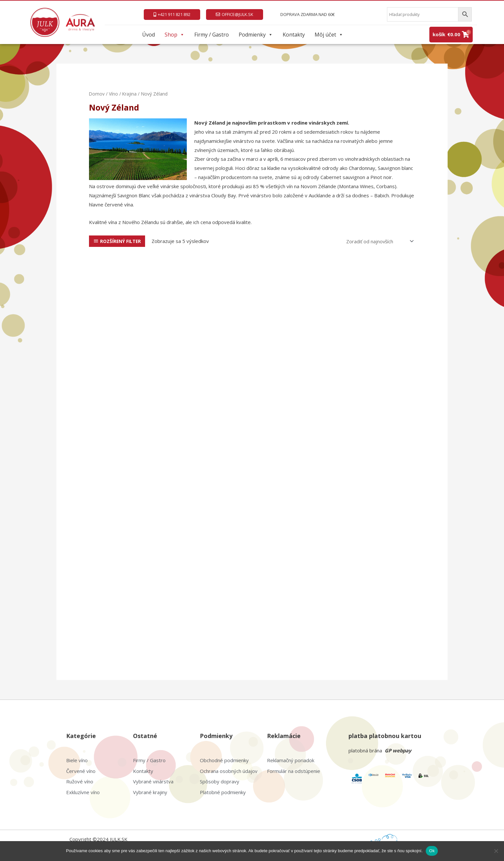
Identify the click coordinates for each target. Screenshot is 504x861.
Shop (175, 35)
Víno (114, 94)
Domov (97, 94)
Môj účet (329, 35)
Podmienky (256, 35)
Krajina (130, 94)
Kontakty (294, 35)
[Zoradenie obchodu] (378, 241)
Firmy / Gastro (212, 35)
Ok (432, 851)
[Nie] (496, 851)
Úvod (148, 35)
